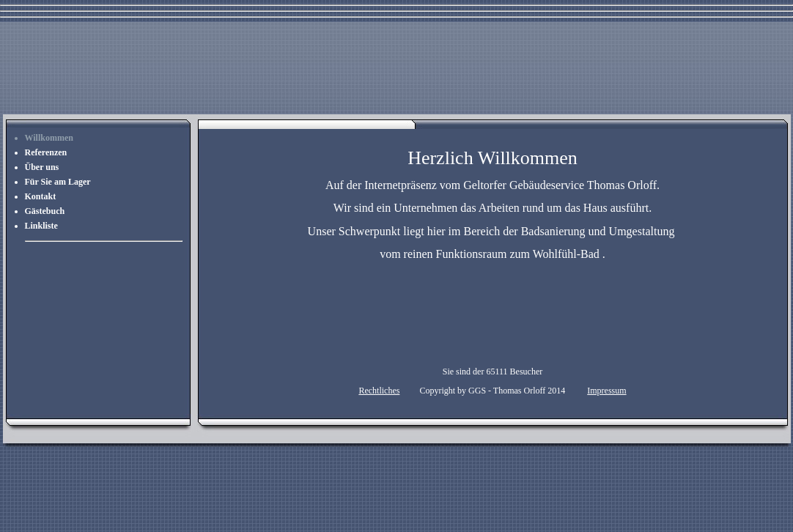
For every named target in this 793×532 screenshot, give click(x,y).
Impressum (606, 391)
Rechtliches (379, 391)
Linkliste (41, 226)
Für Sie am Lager (58, 182)
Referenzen (46, 152)
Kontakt (41, 196)
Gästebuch (45, 211)
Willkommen (49, 138)
